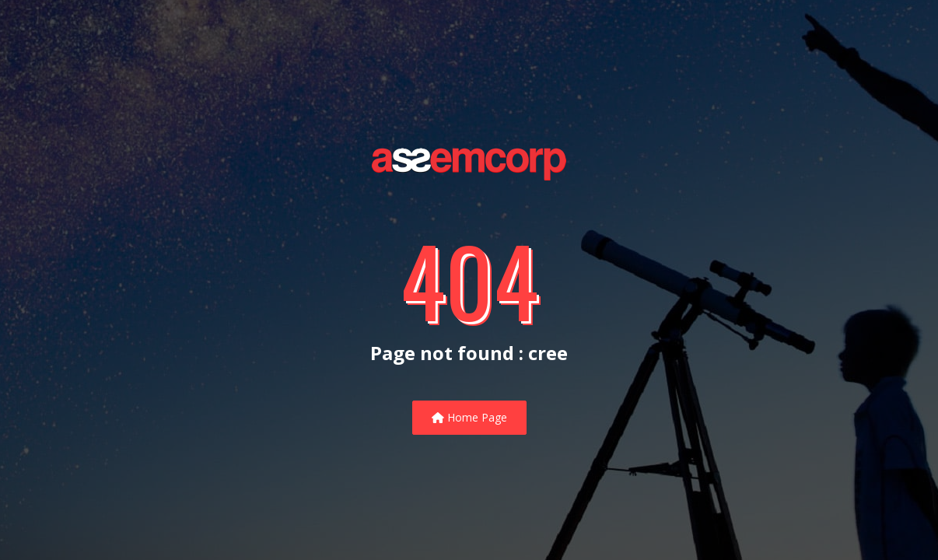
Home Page (469, 417)
